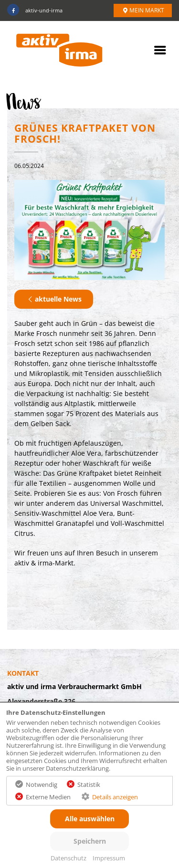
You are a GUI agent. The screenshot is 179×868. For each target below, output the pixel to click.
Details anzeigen (115, 797)
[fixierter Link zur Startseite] (59, 50)
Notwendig (42, 784)
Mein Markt (143, 10)
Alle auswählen (90, 819)
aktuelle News (54, 299)
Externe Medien (48, 797)
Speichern (90, 841)
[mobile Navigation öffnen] (160, 52)
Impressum (109, 858)
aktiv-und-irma (35, 10)
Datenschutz (68, 858)
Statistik (89, 784)
